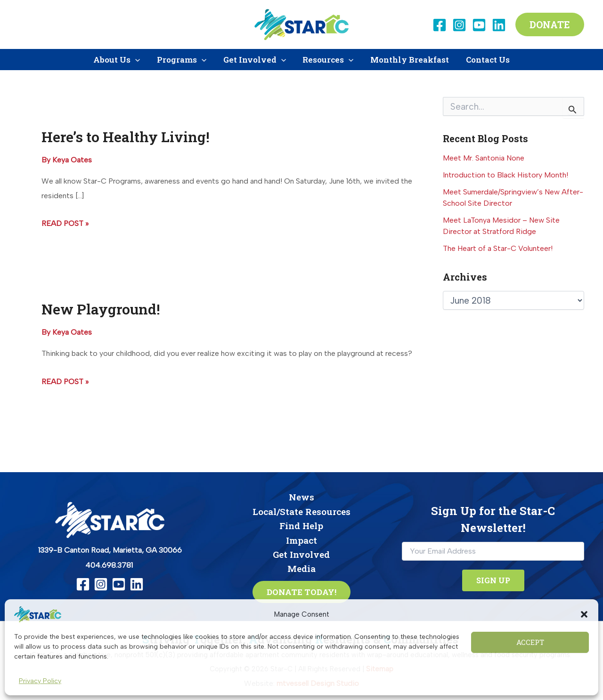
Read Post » (65, 224)
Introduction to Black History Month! (505, 175)
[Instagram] (459, 25)
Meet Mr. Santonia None (484, 158)
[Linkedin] (499, 25)
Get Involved (301, 554)
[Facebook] (440, 25)
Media (301, 568)
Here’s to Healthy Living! (126, 137)
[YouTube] (479, 25)
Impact (301, 540)
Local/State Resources (301, 511)
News (301, 497)
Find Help (301, 526)
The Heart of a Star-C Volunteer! (498, 248)
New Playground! (101, 309)
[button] (584, 614)
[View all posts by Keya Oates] (72, 160)
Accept (530, 642)
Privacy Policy (40, 681)
